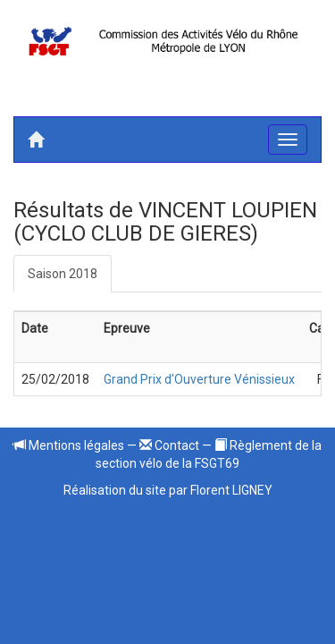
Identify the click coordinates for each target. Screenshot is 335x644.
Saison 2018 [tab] (63, 274)
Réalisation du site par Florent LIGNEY (168, 490)
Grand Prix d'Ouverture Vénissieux (199, 379)
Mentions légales (69, 445)
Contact (169, 445)
